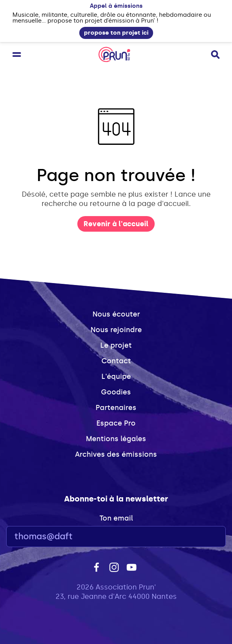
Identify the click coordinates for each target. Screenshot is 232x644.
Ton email (116, 518)
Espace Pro (116, 423)
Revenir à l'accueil (116, 224)
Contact (116, 361)
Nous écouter (116, 314)
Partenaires (116, 408)
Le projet (116, 345)
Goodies (116, 392)
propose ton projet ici (116, 33)
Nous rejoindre (116, 330)
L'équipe (116, 377)
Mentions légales (116, 439)
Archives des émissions (116, 454)
